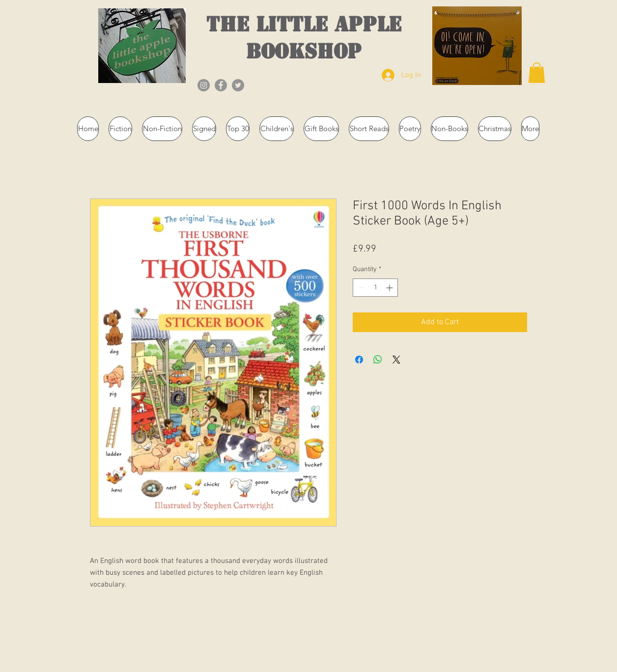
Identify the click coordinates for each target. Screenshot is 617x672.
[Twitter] (238, 85)
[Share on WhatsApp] (378, 360)
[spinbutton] (375, 288)
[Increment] (390, 288)
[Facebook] (221, 85)
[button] (537, 73)
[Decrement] (360, 288)
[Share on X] (396, 360)
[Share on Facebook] (359, 360)
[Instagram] (204, 85)
